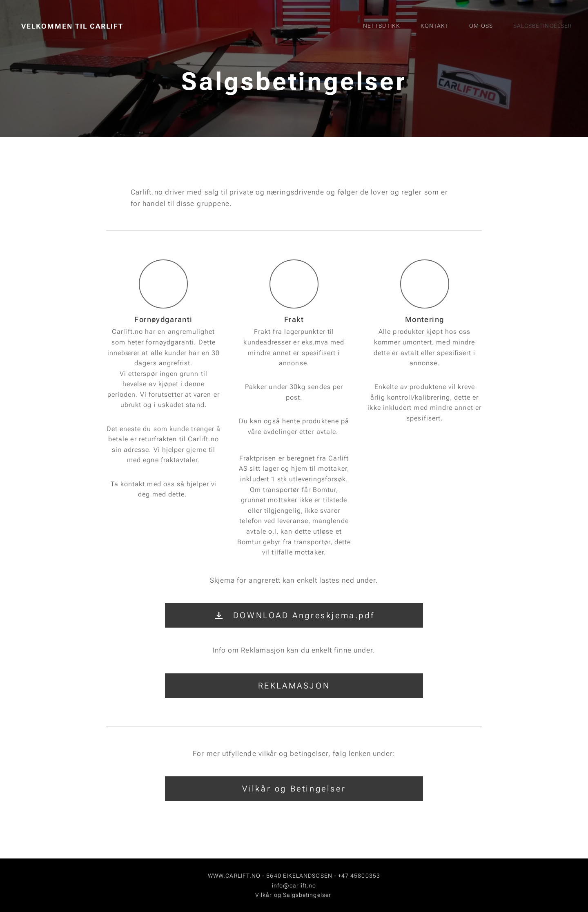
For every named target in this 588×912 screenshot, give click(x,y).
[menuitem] (500, 27)
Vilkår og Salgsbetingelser (293, 895)
